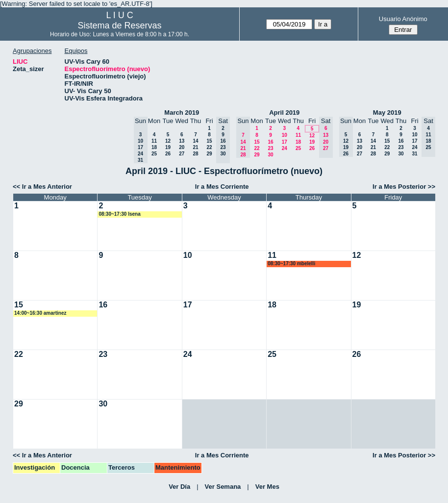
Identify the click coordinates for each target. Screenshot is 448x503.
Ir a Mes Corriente (222, 187)
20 (182, 147)
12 (168, 141)
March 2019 (182, 113)
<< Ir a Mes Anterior (42, 187)
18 (154, 147)
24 (285, 148)
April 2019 (284, 113)
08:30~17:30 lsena (119, 214)
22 (209, 147)
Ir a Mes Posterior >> (404, 187)
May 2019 (387, 113)
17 (285, 142)
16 (270, 142)
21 (195, 147)
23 (270, 148)
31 (414, 154)
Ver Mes (267, 487)
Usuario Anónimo (403, 19)
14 (195, 141)
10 (285, 135)
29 (209, 154)
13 (182, 141)
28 (195, 154)
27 (182, 154)
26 (168, 154)
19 (168, 147)
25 (154, 154)
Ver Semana (223, 487)
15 (209, 141)
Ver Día (179, 487)
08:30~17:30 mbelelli (291, 264)
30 (270, 155)
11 (154, 141)
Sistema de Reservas (120, 25)
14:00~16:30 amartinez (40, 313)
